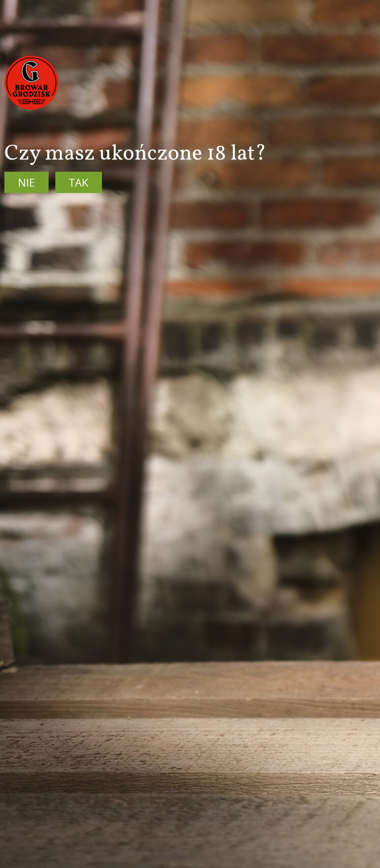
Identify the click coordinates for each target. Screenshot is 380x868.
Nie (26, 182)
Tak (79, 182)
